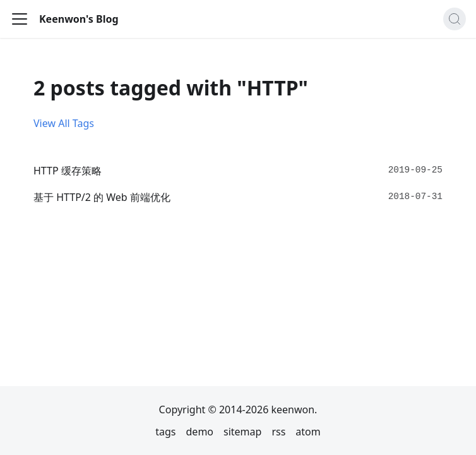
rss (278, 432)
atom (308, 432)
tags (165, 432)
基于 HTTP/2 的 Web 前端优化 (102, 197)
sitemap (242, 432)
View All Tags (64, 123)
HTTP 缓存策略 (68, 171)
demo (200, 432)
